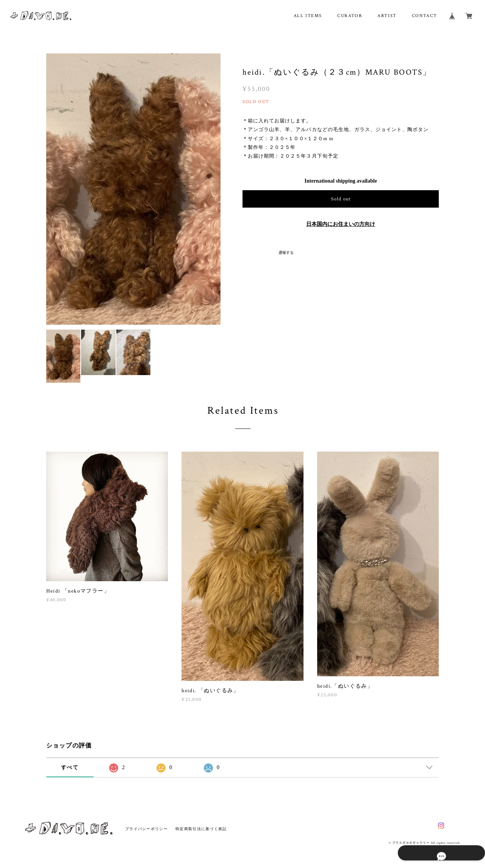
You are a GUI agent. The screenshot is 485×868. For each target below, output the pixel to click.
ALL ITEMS (308, 16)
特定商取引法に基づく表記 (201, 829)
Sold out (341, 199)
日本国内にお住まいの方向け (341, 224)
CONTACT (425, 16)
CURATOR (350, 16)
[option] (134, 189)
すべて (70, 767)
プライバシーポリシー (146, 829)
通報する (286, 253)
